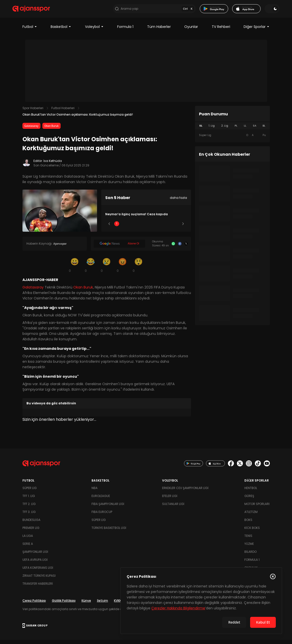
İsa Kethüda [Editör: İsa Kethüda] (53, 165)
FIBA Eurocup (102, 516)
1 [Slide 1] (117, 228)
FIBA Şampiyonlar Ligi (108, 508)
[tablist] (232, 130)
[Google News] (120, 248)
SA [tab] (255, 130)
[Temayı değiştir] (262, 11)
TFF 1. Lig (29, 500)
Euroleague (101, 500)
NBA (95, 492)
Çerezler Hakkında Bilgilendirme (178, 608)
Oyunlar (191, 31)
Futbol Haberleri (63, 112)
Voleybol (94, 31)
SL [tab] (201, 130)
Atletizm (251, 516)
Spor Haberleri (33, 112)
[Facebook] (180, 248)
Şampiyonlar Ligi (35, 556)
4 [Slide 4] (161, 228)
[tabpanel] (232, 140)
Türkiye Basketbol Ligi (109, 532)
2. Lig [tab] (225, 130)
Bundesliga (31, 524)
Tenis (248, 540)
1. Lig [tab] (212, 130)
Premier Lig (31, 532)
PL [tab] (236, 130)
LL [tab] (245, 130)
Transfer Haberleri (38, 588)
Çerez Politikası (34, 605)
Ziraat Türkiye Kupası (39, 580)
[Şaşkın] (139, 269)
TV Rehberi (221, 31)
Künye (86, 605)
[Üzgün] (107, 269)
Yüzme (249, 548)
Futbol (30, 31)
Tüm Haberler (159, 31)
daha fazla (178, 202)
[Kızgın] (123, 269)
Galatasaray (32, 130)
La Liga (28, 540)
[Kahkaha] (91, 269)
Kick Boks (252, 532)
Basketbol (61, 31)
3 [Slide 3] (146, 228)
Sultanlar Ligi (173, 508)
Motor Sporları (257, 508)
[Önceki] (109, 228)
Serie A (28, 548)
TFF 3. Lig (29, 516)
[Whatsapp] (173, 248)
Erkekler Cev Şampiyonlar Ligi (185, 492)
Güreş (249, 500)
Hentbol (251, 492)
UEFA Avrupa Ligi (35, 564)
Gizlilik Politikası (64, 605)
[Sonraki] (183, 228)
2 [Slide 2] (131, 228)
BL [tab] (264, 130)
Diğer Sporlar (257, 31)
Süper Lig (30, 492)
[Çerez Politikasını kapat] (273, 576)
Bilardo (250, 556)
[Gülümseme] (75, 269)
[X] (186, 248)
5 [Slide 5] (175, 228)
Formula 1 (125, 31)
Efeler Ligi (170, 500)
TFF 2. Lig (29, 508)
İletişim (103, 605)
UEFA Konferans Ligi (38, 572)
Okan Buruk (51, 130)
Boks (248, 524)
